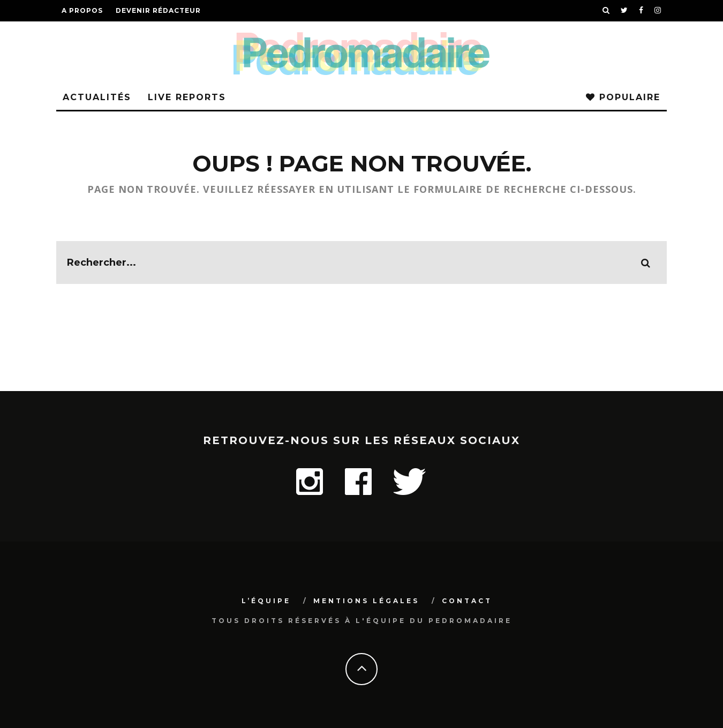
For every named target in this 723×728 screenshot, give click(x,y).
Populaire (623, 97)
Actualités (97, 97)
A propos (82, 10)
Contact (467, 601)
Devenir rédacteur (158, 10)
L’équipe (266, 601)
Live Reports (187, 97)
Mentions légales (366, 601)
